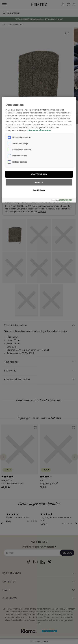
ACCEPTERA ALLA (39, 174)
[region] (39, 150)
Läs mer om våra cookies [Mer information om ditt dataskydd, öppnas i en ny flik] (39, 130)
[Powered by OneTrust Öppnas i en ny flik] (63, 201)
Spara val (39, 182)
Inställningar (39, 190)
